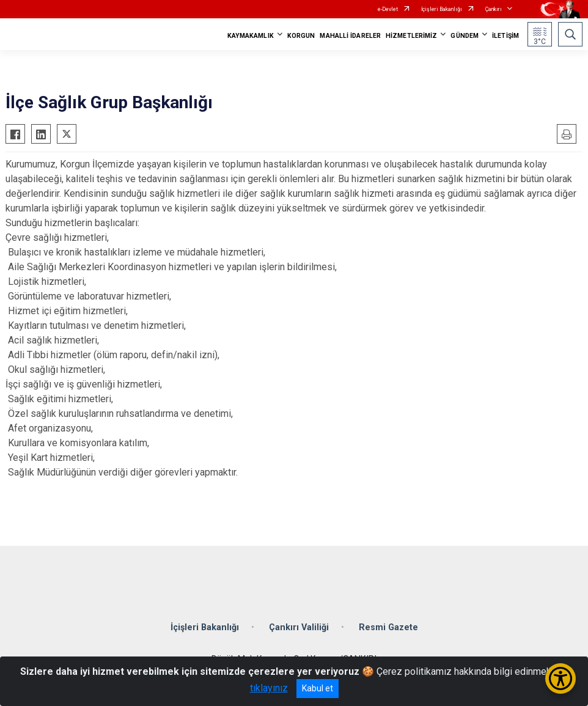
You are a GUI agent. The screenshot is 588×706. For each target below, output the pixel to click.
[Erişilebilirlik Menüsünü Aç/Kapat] (560, 678)
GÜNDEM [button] (465, 36)
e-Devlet (388, 9)
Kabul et (318, 688)
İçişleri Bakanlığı (442, 9)
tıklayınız (269, 688)
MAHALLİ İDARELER (350, 36)
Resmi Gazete (388, 627)
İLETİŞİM (505, 36)
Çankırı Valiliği (299, 627)
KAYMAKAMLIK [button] (251, 36)
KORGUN (301, 36)
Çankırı (494, 9)
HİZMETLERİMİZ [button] (411, 36)
